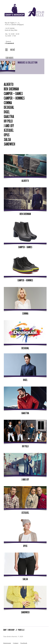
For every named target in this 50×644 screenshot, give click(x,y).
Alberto (9, 82)
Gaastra (9, 114)
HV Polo (8, 119)
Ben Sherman (11, 87)
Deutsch (8, 41)
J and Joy (9, 123)
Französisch (10, 43)
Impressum (7, 641)
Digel (7, 110)
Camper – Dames (13, 91)
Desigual (9, 105)
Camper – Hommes (14, 96)
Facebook (24, 641)
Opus (7, 133)
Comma (8, 101)
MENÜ (13, 50)
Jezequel (9, 128)
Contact (16, 641)
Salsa (7, 137)
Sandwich (9, 142)
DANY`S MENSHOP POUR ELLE (14, 628)
